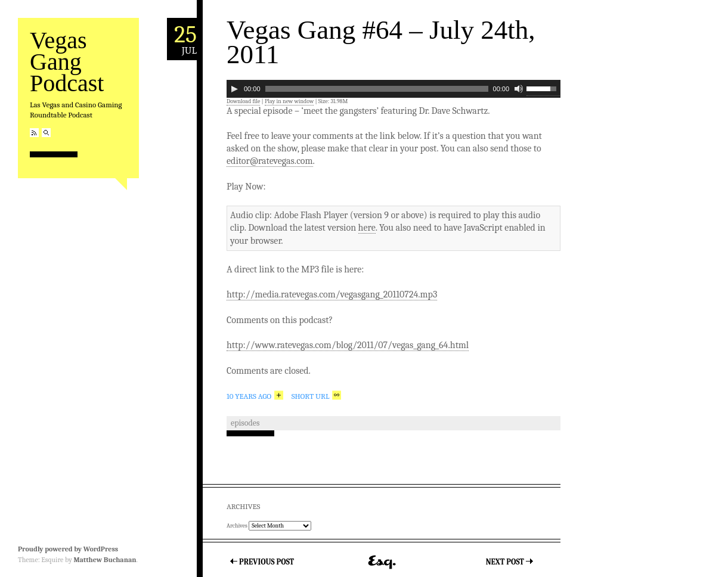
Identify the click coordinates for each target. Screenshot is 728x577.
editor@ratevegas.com (270, 161)
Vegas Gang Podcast (67, 62)
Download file (243, 101)
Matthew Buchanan (105, 560)
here (367, 228)
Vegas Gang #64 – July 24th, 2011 (381, 42)
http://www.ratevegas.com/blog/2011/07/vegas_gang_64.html (348, 345)
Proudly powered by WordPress (68, 549)
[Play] (234, 89)
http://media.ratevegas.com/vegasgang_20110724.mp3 (332, 294)
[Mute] (519, 89)
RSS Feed (34, 133)
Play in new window (289, 101)
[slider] (377, 89)
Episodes (245, 423)
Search (46, 133)
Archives (237, 526)
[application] (394, 89)
